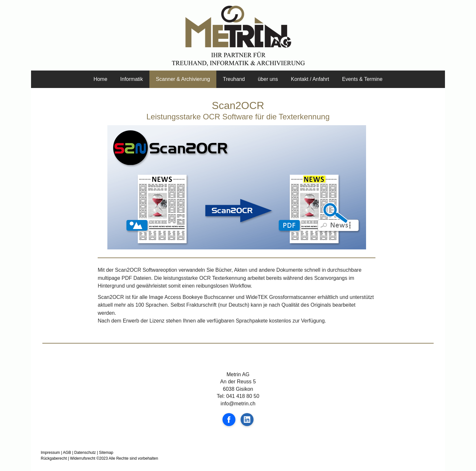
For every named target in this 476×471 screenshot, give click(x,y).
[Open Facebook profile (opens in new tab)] (229, 420)
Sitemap (106, 453)
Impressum (50, 453)
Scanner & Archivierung (183, 79)
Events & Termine (362, 79)
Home (100, 79)
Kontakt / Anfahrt (310, 79)
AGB (67, 453)
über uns (268, 79)
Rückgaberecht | (55, 458)
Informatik (132, 79)
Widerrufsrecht (83, 458)
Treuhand (234, 79)
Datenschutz (85, 453)
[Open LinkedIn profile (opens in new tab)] (247, 420)
